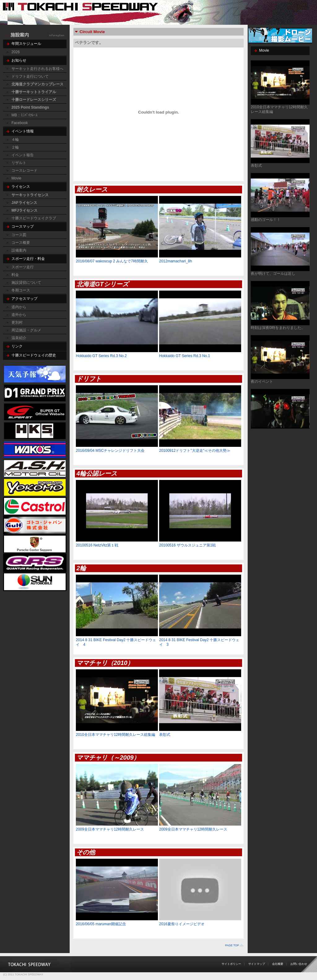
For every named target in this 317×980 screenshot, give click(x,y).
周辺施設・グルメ (26, 330)
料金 (15, 275)
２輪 (15, 147)
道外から (19, 315)
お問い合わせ (299, 964)
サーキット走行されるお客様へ (37, 69)
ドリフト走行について (30, 76)
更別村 (17, 322)
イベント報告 (23, 155)
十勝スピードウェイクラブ (34, 218)
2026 (16, 52)
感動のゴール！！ (266, 220)
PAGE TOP (232, 945)
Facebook (20, 123)
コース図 (19, 235)
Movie (16, 178)
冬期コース (21, 290)
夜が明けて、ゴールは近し (273, 274)
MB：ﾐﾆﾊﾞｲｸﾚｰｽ (24, 115)
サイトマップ (257, 964)
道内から (19, 307)
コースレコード (24, 171)
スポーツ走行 (23, 267)
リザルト (19, 163)
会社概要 (278, 964)
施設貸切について (26, 283)
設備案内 (19, 250)
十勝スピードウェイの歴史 (34, 355)
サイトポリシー (231, 964)
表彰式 (256, 166)
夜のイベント (262, 382)
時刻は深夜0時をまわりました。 (278, 328)
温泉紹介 (19, 338)
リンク (17, 346)
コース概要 (21, 243)
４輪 (15, 140)
